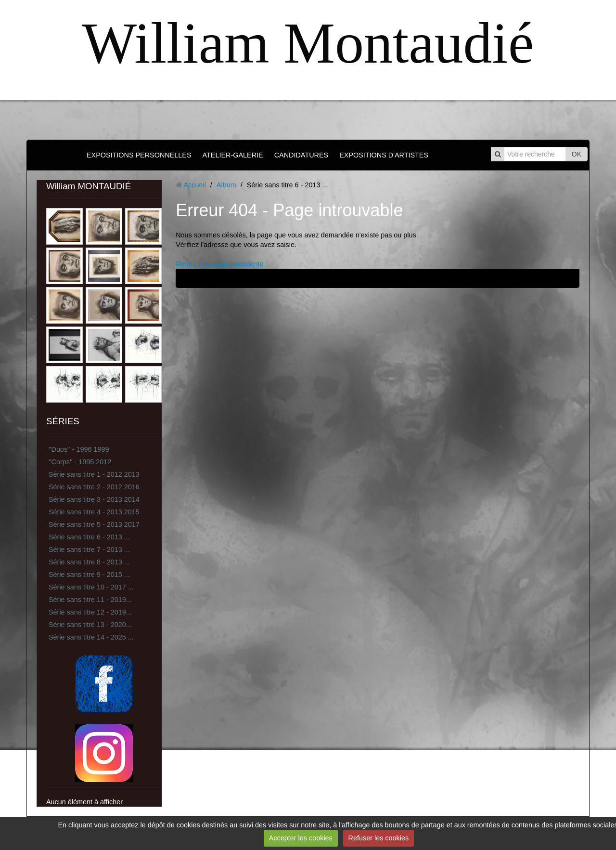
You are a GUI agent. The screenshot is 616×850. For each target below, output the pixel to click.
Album (226, 185)
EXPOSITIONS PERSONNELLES (139, 155)
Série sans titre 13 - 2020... (90, 625)
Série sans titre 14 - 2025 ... (91, 637)
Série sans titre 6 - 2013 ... (89, 537)
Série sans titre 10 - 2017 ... (91, 587)
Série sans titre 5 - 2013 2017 (94, 524)
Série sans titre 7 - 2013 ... (89, 549)
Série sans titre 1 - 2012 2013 (94, 474)
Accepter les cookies (301, 838)
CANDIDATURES (301, 155)
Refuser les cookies (379, 838)
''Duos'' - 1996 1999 (79, 449)
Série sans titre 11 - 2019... (90, 600)
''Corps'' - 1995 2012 (80, 462)
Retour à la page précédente (219, 264)
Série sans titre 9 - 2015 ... (89, 575)
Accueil (194, 185)
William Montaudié (308, 43)
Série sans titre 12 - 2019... (90, 612)
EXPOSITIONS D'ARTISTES (384, 155)
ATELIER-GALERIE (233, 155)
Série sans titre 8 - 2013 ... (89, 562)
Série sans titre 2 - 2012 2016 (94, 487)
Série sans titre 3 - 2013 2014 (94, 499)
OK (577, 154)
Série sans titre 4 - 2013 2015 (94, 512)
